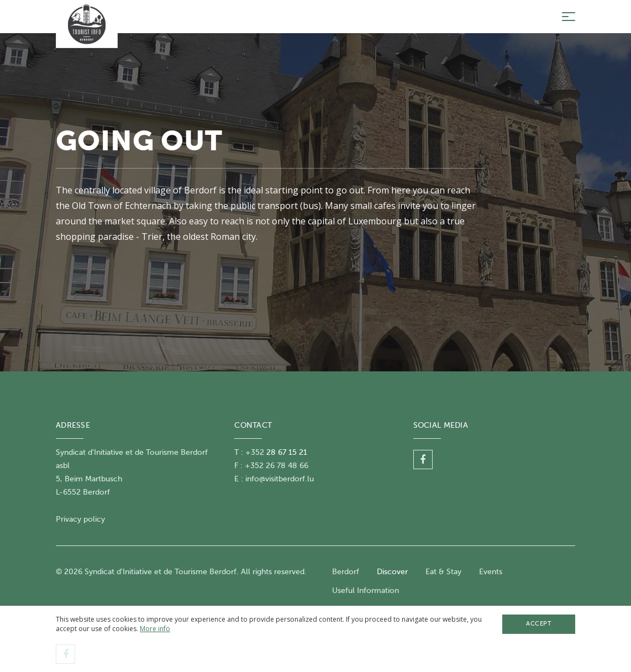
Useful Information (366, 590)
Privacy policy (80, 519)
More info (155, 629)
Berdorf (346, 572)
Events (491, 572)
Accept (539, 624)
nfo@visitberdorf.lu (280, 479)
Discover (392, 572)
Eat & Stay (443, 572)
